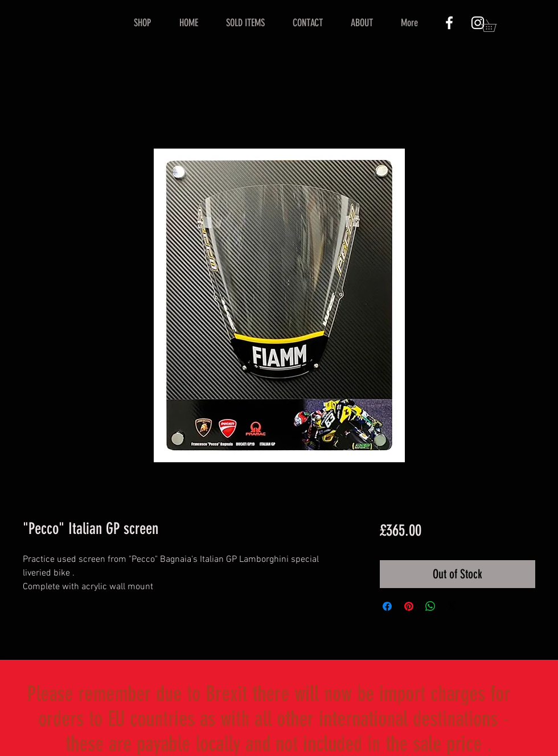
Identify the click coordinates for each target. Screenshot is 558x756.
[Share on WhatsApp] (430, 606)
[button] (495, 26)
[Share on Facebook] (387, 606)
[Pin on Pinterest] (409, 606)
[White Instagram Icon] (478, 23)
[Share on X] (452, 606)
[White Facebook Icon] (449, 23)
